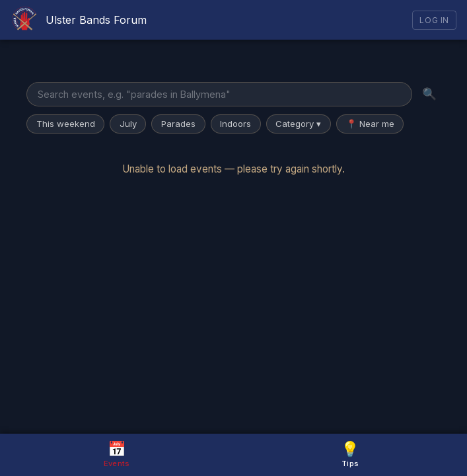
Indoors (235, 124)
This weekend (66, 124)
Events (117, 454)
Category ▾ (298, 124)
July (128, 124)
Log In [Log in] (434, 20)
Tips (350, 454)
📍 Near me (370, 124)
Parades (178, 124)
